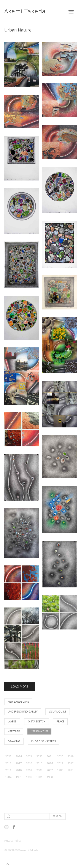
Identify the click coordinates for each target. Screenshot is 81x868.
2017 (19, 763)
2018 (8, 763)
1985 (70, 770)
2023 (29, 756)
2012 (70, 763)
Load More (20, 687)
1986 (60, 770)
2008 (39, 770)
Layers (12, 721)
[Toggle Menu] (71, 12)
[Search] (27, 816)
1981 (39, 777)
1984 (8, 777)
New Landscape (18, 702)
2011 (8, 770)
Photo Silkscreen (44, 741)
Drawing (14, 741)
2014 (50, 763)
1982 (29, 777)
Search (57, 816)
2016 (29, 763)
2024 (19, 756)
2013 (60, 763)
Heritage (14, 731)
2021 (50, 756)
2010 (19, 770)
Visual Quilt (58, 712)
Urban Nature (39, 731)
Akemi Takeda (25, 11)
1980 (50, 777)
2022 (39, 756)
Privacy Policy (13, 841)
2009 (29, 770)
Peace (60, 721)
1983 (19, 777)
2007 (50, 770)
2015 (39, 763)
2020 (60, 756)
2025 (8, 756)
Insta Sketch (37, 721)
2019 (70, 756)
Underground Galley (23, 712)
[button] (7, 864)
